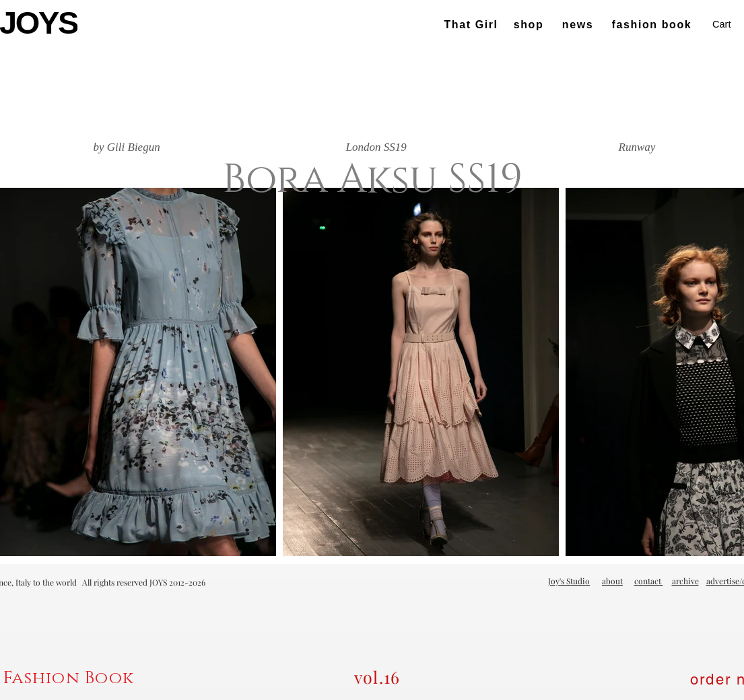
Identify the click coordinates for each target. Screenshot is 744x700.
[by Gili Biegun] (127, 147)
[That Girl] (473, 25)
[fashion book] (653, 25)
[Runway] (637, 147)
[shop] (530, 25)
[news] (579, 25)
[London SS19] (376, 147)
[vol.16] (378, 677)
